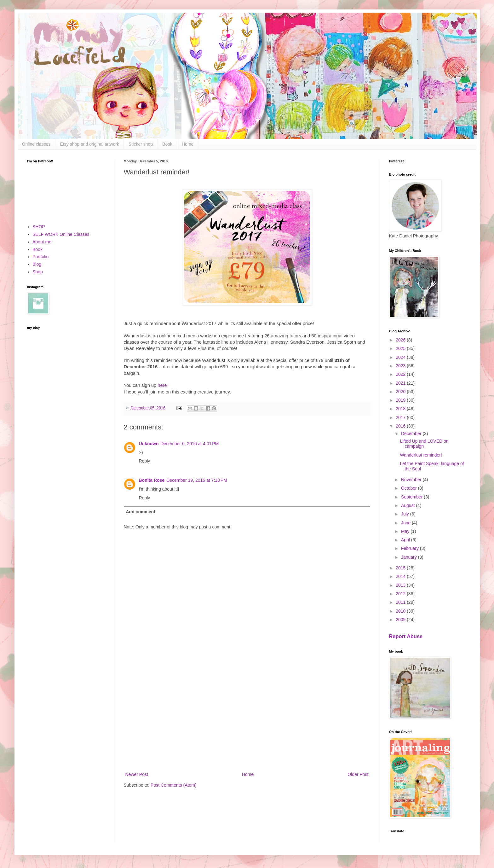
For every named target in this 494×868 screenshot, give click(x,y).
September (412, 497)
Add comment (141, 512)
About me (42, 242)
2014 (401, 576)
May (406, 531)
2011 (401, 602)
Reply (145, 461)
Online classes (36, 144)
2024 (401, 357)
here (162, 385)
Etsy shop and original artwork (90, 144)
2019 (401, 400)
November (412, 480)
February (411, 548)
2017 (401, 417)
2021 (401, 383)
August (408, 505)
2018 (401, 409)
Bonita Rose (152, 480)
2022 (401, 374)
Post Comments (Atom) (173, 785)
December (412, 434)
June (406, 523)
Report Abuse (406, 636)
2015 (401, 568)
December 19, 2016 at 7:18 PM (197, 480)
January (410, 557)
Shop (38, 272)
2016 (401, 426)
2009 (401, 620)
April (406, 540)
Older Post (358, 774)
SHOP (39, 227)
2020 (401, 392)
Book (167, 144)
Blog (37, 264)
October (410, 488)
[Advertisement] (247, 719)
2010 (401, 611)
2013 (401, 585)
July (406, 514)
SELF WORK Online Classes (61, 234)
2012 (401, 594)
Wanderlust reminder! (421, 455)
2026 (401, 340)
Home (188, 144)
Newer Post (137, 774)
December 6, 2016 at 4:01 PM (190, 444)
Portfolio (40, 257)
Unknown (149, 444)
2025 (401, 348)
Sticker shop (141, 144)
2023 (401, 366)
